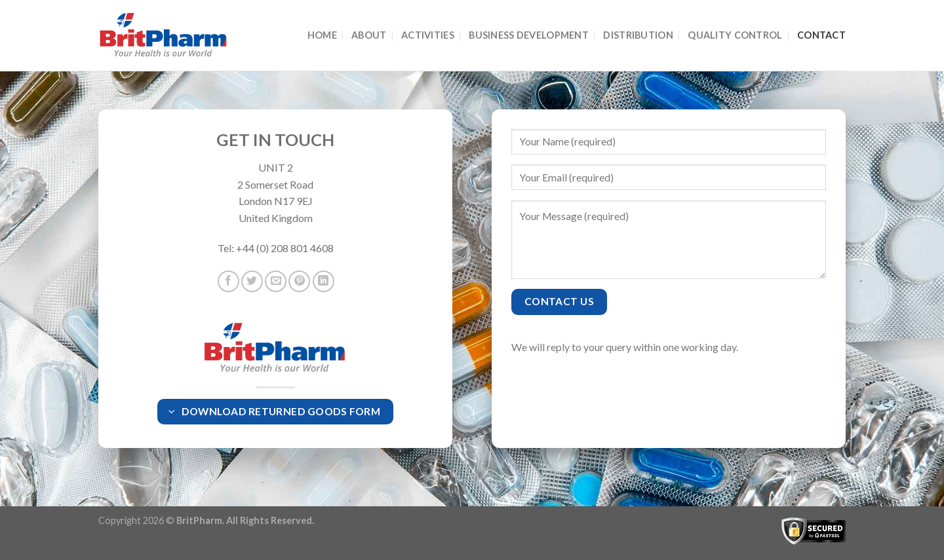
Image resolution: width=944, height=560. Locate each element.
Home (322, 35)
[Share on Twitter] (252, 281)
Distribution (638, 35)
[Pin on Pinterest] (299, 281)
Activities (428, 35)
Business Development (529, 35)
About (369, 35)
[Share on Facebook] (228, 281)
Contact (821, 35)
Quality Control (735, 35)
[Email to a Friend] (276, 281)
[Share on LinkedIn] (324, 281)
